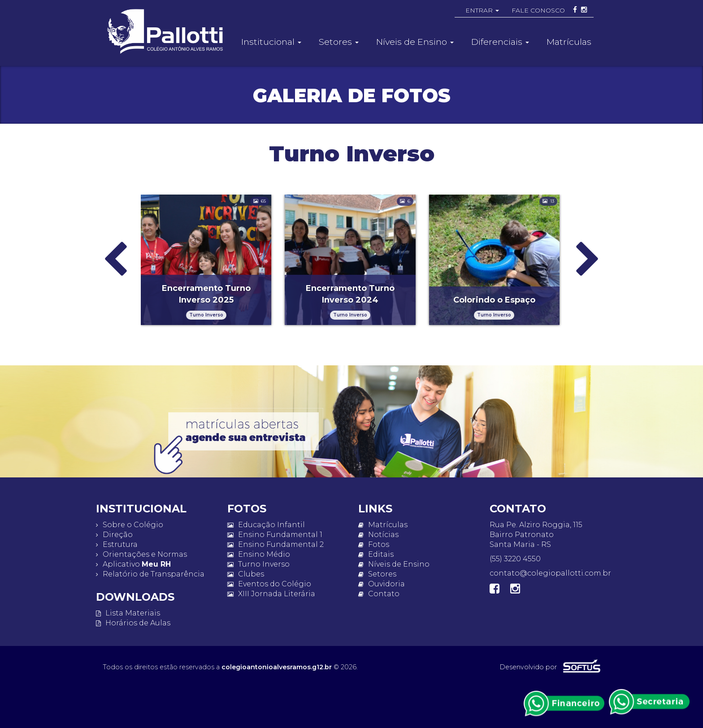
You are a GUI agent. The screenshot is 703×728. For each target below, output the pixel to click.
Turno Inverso (258, 564)
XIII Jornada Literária (271, 594)
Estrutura (117, 544)
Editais (376, 554)
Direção (114, 535)
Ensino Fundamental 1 (275, 535)
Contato (379, 594)
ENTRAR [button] (482, 10)
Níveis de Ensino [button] (415, 42)
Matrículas (569, 42)
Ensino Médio (259, 554)
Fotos (374, 544)
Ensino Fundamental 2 (276, 544)
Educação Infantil (266, 525)
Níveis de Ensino (394, 564)
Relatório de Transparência (150, 574)
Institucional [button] (271, 42)
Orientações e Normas (141, 554)
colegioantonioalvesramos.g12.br (277, 667)
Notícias (378, 535)
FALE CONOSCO (538, 10)
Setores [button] (339, 42)
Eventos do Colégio (269, 584)
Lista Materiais (128, 613)
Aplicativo (133, 564)
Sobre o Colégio (130, 525)
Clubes (246, 574)
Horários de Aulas (133, 623)
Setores (377, 574)
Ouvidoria (382, 584)
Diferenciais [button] (500, 42)
